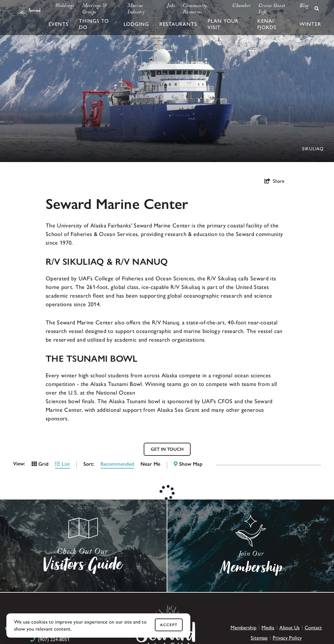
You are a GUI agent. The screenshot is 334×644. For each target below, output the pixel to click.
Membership (243, 628)
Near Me (150, 464)
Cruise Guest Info (272, 10)
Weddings (65, 6)
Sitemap (259, 638)
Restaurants (178, 24)
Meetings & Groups (95, 10)
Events (59, 24)
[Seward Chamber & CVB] (29, 11)
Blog (304, 6)
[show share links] (274, 181)
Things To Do (94, 24)
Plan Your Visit (223, 24)
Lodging (136, 24)
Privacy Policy (287, 638)
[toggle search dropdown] (317, 9)
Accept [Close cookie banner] (169, 625)
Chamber (241, 6)
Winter (310, 24)
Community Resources (195, 10)
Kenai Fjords (267, 24)
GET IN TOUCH (167, 449)
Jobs (171, 6)
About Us (289, 628)
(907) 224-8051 (54, 639)
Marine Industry (136, 10)
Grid (40, 464)
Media (268, 628)
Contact (313, 628)
